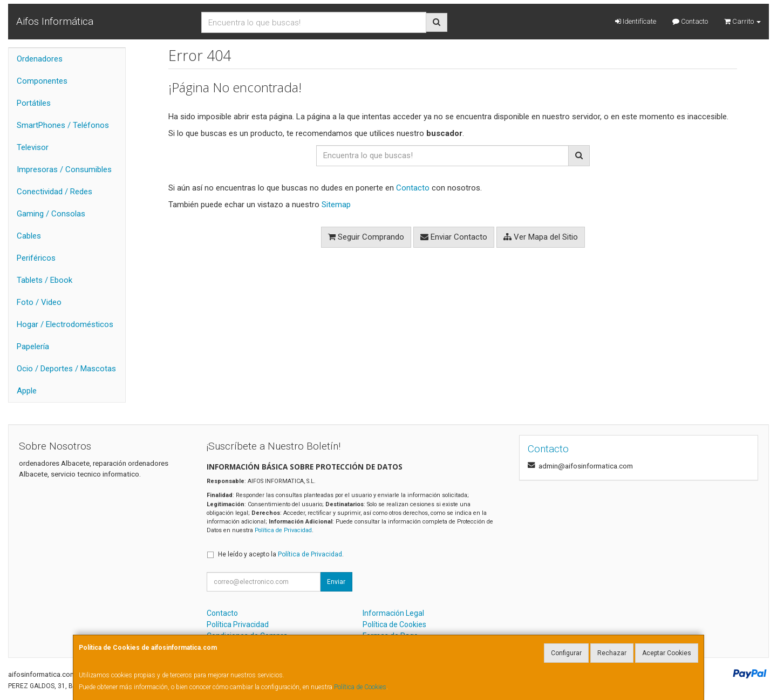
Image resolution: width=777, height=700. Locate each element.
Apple (27, 391)
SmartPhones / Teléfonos (63, 125)
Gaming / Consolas (51, 214)
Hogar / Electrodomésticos (65, 324)
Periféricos (36, 258)
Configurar (566, 653)
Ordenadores (40, 59)
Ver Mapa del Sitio (541, 237)
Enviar (336, 582)
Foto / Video (39, 302)
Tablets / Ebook (45, 280)
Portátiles (34, 103)
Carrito (742, 21)
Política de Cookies (360, 687)
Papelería (33, 346)
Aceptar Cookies (667, 653)
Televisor (33, 147)
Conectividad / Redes (54, 192)
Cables (29, 236)
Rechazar (612, 653)
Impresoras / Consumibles (64, 169)
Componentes (42, 81)
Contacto (690, 21)
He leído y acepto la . (281, 554)
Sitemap (336, 205)
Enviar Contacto (454, 237)
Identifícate (636, 21)
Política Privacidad (238, 624)
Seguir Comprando (366, 237)
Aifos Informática (55, 21)
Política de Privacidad (283, 530)
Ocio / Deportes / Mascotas (66, 369)
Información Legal (393, 613)
